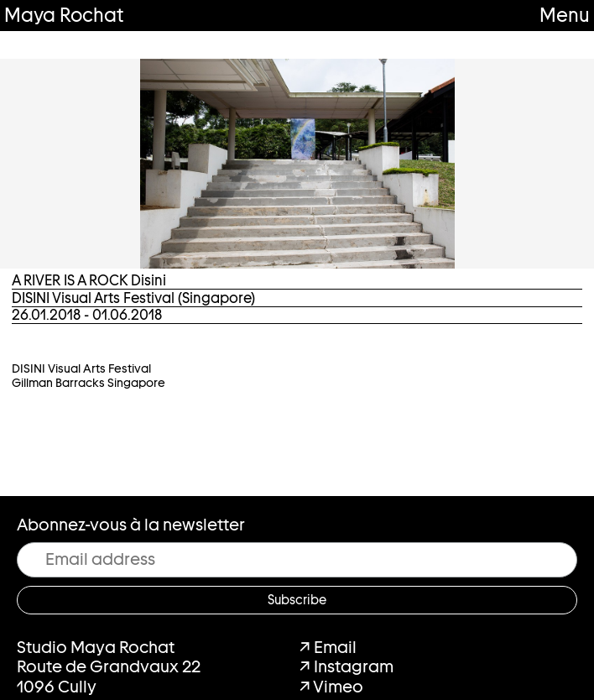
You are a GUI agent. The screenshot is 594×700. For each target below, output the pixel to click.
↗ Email (328, 647)
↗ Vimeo (331, 687)
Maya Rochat (64, 15)
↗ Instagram (346, 666)
